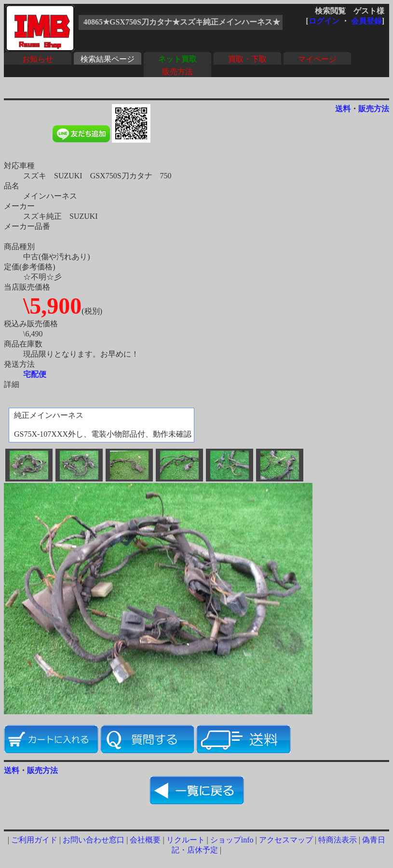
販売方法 (177, 72)
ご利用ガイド (34, 840)
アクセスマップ (286, 840)
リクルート (186, 840)
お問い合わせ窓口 (94, 840)
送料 (343, 109)
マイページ (317, 59)
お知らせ (38, 59)
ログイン (324, 21)
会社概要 (145, 840)
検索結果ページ (108, 59)
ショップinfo (232, 840)
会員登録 (366, 21)
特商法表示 (338, 840)
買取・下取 (247, 59)
